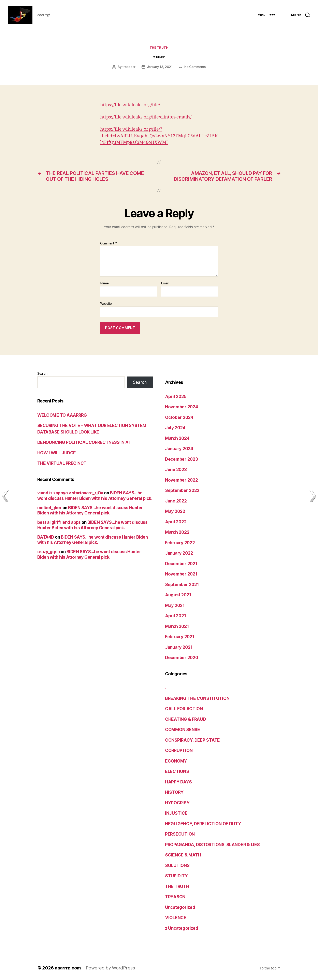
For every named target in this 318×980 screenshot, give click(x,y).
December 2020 (182, 658)
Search (42, 373)
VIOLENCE (176, 918)
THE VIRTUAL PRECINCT (62, 463)
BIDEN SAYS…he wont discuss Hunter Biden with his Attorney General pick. (95, 495)
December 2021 (181, 564)
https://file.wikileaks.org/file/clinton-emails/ (146, 117)
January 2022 (179, 553)
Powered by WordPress (110, 968)
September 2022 (182, 490)
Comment (109, 243)
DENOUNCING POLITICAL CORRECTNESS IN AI (83, 442)
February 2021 (180, 637)
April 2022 (176, 522)
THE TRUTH (159, 48)
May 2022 (175, 511)
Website (106, 303)
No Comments (195, 67)
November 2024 (182, 407)
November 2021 (181, 574)
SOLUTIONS (177, 865)
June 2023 (176, 470)
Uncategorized (180, 907)
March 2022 (177, 532)
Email (165, 283)
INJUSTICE (176, 813)
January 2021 (179, 647)
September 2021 (182, 585)
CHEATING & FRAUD (186, 719)
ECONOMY (176, 761)
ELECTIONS (177, 771)
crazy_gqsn (49, 552)
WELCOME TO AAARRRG (62, 415)
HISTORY (174, 792)
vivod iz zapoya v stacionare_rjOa (70, 493)
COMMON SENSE (183, 730)
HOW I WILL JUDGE (57, 453)
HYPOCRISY (177, 803)
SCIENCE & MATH (183, 855)
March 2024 (177, 438)
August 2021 (178, 595)
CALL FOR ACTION (184, 709)
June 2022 (176, 501)
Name (104, 283)
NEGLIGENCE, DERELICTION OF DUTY (203, 824)
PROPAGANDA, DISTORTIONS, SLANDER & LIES (212, 845)
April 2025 (176, 396)
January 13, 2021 (160, 67)
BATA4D (46, 537)
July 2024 (175, 428)
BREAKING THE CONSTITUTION (197, 698)
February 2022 (180, 543)
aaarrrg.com (68, 968)
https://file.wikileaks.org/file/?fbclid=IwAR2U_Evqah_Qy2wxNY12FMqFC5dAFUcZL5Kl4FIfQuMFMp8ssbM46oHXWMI (159, 136)
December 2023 (182, 459)
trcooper (129, 67)
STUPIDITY (176, 876)
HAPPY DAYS (178, 782)
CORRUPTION (179, 750)
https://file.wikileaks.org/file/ (130, 105)
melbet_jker (49, 508)
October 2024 (179, 417)
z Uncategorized (182, 928)
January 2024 (179, 449)
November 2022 (182, 480)
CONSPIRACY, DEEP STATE (192, 740)
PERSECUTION (180, 834)
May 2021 (175, 605)
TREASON (175, 897)
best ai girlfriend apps (59, 522)
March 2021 (177, 626)
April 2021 (176, 616)
